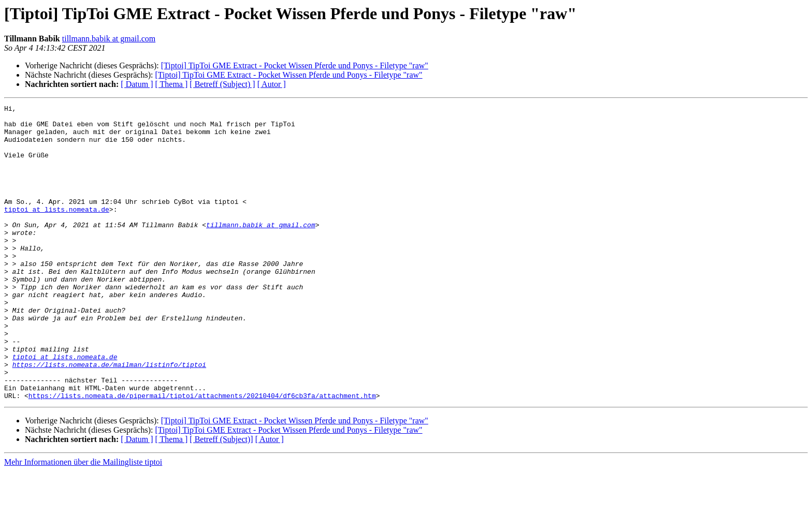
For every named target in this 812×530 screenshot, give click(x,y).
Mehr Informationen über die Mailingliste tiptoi (83, 521)
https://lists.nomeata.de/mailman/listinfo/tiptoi (109, 417)
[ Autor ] (272, 84)
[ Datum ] (137, 84)
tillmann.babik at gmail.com (109, 39)
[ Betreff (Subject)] (221, 498)
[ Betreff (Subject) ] (222, 84)
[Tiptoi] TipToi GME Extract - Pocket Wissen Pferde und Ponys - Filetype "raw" (295, 65)
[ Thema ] (172, 84)
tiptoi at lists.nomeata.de (57, 231)
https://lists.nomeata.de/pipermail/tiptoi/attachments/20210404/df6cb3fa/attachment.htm (202, 454)
